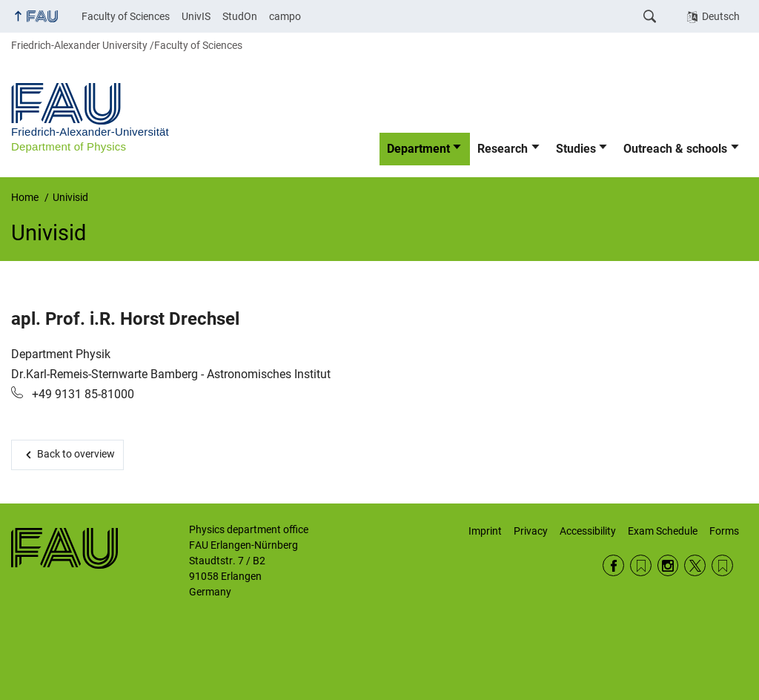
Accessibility (588, 531)
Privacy (531, 531)
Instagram (668, 565)
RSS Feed (641, 565)
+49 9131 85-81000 (82, 394)
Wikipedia (722, 565)
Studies (576, 149)
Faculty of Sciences (126, 16)
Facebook (613, 565)
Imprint (485, 531)
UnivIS (196, 16)
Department (418, 149)
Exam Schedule (663, 531)
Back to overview (76, 454)
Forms (724, 531)
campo (285, 16)
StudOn (240, 16)
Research (503, 149)
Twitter (695, 565)
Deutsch (721, 16)
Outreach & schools (675, 149)
